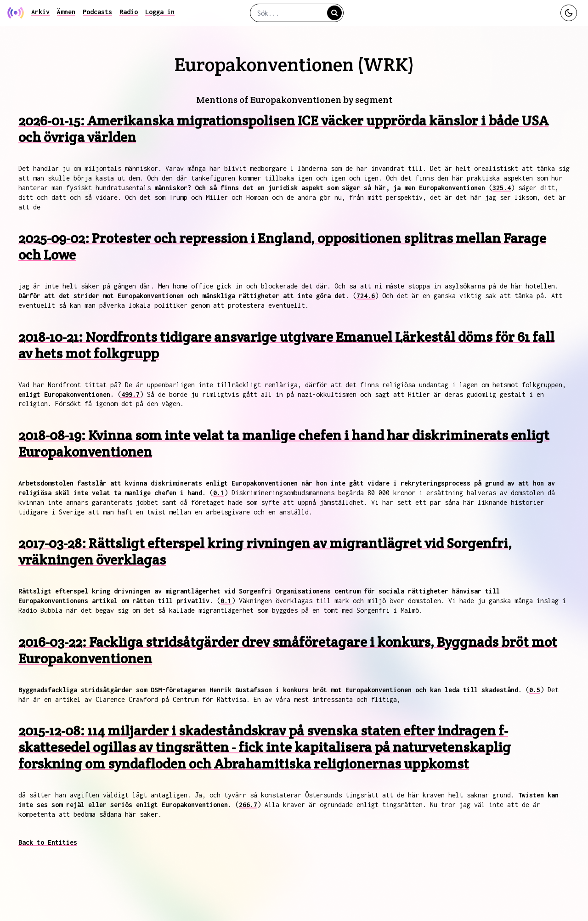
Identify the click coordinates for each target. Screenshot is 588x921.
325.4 (502, 188)
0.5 (535, 690)
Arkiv (40, 12)
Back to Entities (48, 842)
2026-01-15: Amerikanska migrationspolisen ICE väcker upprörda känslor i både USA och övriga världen (283, 129)
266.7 (248, 805)
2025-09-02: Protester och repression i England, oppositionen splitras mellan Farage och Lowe (282, 246)
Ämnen (66, 12)
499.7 (130, 394)
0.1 (219, 493)
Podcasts (97, 12)
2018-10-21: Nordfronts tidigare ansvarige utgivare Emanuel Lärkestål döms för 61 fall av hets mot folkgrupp (286, 345)
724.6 (366, 296)
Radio (129, 12)
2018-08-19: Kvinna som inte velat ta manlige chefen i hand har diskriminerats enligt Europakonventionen (284, 444)
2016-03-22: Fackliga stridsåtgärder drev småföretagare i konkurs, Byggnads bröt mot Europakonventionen (288, 650)
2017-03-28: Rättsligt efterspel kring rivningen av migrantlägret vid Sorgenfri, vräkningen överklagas (265, 551)
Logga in (160, 12)
